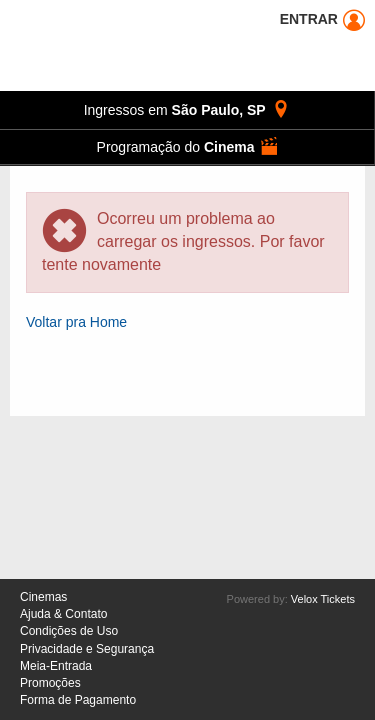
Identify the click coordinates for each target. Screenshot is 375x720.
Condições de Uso (69, 631)
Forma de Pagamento (78, 700)
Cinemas (43, 597)
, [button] (187, 109)
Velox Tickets (323, 599)
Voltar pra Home (76, 322)
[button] (187, 147)
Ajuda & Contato (63, 614)
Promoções (50, 683)
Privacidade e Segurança (87, 649)
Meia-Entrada (56, 666)
